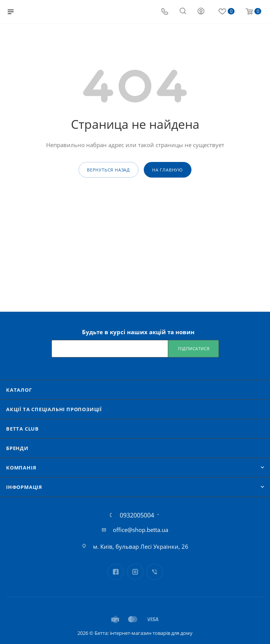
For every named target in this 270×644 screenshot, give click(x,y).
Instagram (135, 572)
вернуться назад (108, 170)
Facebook (116, 572)
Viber (155, 572)
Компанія (21, 468)
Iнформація (24, 487)
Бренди (17, 448)
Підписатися (194, 348)
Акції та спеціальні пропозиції (54, 409)
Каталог (19, 390)
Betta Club (22, 429)
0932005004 (137, 515)
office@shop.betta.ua (141, 530)
